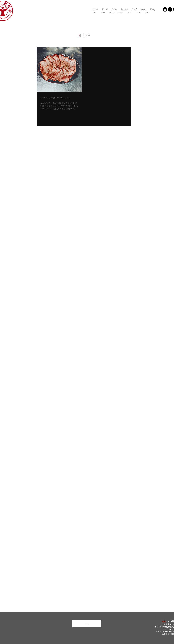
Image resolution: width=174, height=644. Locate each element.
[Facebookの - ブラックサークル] (170, 9)
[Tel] (87, 624)
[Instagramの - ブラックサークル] (165, 9)
